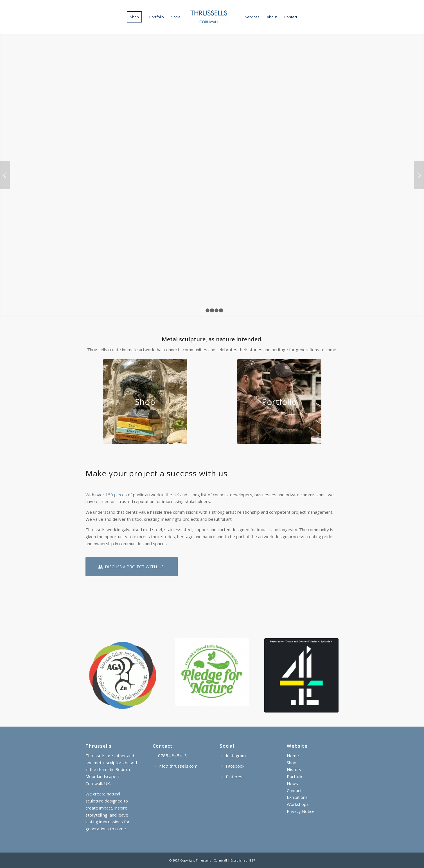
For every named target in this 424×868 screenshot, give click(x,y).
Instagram (236, 756)
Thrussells (203, 860)
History (294, 769)
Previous (5, 175)
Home (293, 756)
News (292, 783)
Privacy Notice (301, 811)
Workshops (298, 804)
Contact (294, 790)
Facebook (235, 766)
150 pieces (116, 495)
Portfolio (295, 776)
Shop (292, 763)
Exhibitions (297, 797)
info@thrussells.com (178, 766)
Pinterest (235, 777)
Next (419, 175)
